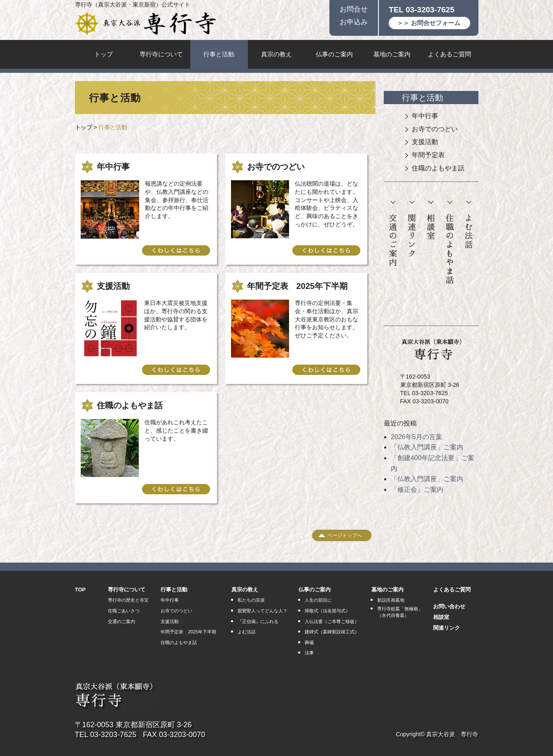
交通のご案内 (393, 234)
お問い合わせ (449, 606)
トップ (104, 54)
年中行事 (425, 116)
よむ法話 (469, 225)
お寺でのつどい (435, 129)
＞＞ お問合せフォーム (429, 23)
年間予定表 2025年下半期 (188, 632)
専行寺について (161, 54)
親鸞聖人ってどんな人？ (262, 611)
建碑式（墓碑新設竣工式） (332, 632)
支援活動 (425, 142)
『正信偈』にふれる (258, 621)
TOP (80, 590)
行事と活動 (219, 54)
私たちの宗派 (251, 600)
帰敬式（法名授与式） (327, 611)
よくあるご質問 (449, 54)
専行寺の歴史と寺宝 (128, 600)
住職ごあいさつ (124, 611)
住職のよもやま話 (438, 168)
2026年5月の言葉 (416, 437)
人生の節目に (318, 600)
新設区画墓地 (391, 600)
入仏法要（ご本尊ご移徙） (332, 621)
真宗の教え (276, 54)
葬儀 (309, 642)
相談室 (431, 220)
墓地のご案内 (392, 54)
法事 (309, 653)
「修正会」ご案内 (417, 490)
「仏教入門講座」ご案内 (427, 447)
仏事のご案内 (334, 54)
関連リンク (412, 229)
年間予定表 (428, 155)
